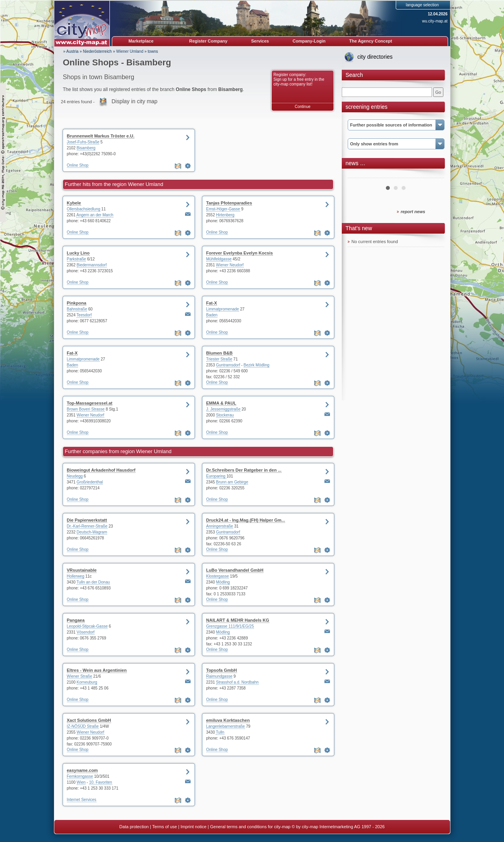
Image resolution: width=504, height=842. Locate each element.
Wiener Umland (130, 51)
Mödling (223, 582)
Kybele (74, 203)
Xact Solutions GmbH (89, 720)
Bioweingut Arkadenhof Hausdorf (101, 470)
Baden (212, 315)
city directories (375, 57)
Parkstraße (77, 259)
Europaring (217, 476)
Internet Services (82, 800)
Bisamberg (86, 148)
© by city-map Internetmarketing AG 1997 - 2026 (338, 827)
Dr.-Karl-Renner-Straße (87, 526)
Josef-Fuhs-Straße (83, 142)
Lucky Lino (78, 253)
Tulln (220, 732)
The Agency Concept (371, 41)
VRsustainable (82, 570)
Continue (302, 107)
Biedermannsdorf (92, 265)
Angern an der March (95, 215)
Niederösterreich (97, 51)
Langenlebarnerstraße (226, 726)
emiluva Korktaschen (228, 720)
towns (153, 51)
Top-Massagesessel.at (90, 403)
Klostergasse (218, 576)
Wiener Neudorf (230, 265)
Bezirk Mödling (257, 365)
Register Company (208, 41)
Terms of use (164, 827)
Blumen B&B (220, 353)
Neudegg (75, 476)
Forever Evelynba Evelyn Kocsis (240, 253)
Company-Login (309, 41)
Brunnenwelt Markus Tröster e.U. (101, 136)
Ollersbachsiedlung (84, 209)
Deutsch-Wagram (92, 532)
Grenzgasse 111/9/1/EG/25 (230, 626)
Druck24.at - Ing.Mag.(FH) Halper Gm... (246, 520)
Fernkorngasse (80, 776)
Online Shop (78, 165)
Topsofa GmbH (222, 670)
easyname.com (82, 770)
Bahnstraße (77, 309)
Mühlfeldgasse (219, 259)
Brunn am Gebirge (232, 482)
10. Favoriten (100, 782)
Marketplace (141, 41)
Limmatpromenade (223, 309)
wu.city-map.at (435, 21)
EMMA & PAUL (221, 403)
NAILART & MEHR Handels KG (238, 620)
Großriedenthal (90, 482)
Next (434, 175)
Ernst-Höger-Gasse (223, 209)
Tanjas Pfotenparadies (229, 203)
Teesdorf (84, 315)
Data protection (134, 827)
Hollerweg (76, 576)
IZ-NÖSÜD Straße (83, 726)
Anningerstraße (220, 526)
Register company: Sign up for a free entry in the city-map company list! (299, 79)
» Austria (71, 51)
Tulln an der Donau (93, 582)
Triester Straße (219, 359)
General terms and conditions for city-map (250, 827)
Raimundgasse (220, 676)
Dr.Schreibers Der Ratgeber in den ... (244, 470)
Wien (81, 782)
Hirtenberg (225, 215)
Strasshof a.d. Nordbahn (237, 682)
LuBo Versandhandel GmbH (235, 570)
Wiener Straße (80, 676)
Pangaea (76, 620)
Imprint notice (193, 827)
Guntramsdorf (228, 365)
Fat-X (212, 303)
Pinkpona (77, 303)
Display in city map (134, 101)
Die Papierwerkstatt (87, 520)
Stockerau (225, 415)
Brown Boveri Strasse (86, 409)
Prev (358, 175)
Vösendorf (86, 632)
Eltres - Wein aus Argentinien (97, 670)
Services (260, 41)
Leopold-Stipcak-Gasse (87, 626)
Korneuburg (87, 682)
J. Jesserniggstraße (223, 409)
